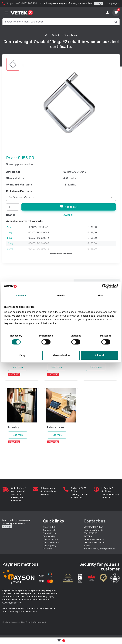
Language (113, 3)
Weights (56, 35)
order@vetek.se (107, 549)
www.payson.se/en (12, 603)
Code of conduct (51, 542)
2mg (10, 233)
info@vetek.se (91, 549)
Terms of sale (50, 530)
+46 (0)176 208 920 (26, 3)
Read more (18, 367)
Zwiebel (68, 215)
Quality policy (50, 546)
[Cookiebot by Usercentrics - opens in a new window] (104, 286)
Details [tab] (61, 295)
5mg (10, 238)
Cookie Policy (50, 533)
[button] (115, 578)
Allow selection (61, 355)
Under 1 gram (71, 35)
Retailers (47, 549)
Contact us (95, 521)
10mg (10, 243)
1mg (9, 227)
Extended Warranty (19, 191)
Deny (22, 355)
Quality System (50, 539)
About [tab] (101, 295)
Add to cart (69, 207)
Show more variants (61, 254)
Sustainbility (49, 536)
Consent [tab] (21, 295)
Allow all (100, 355)
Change (98, 3)
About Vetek (49, 527)
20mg (10, 249)
